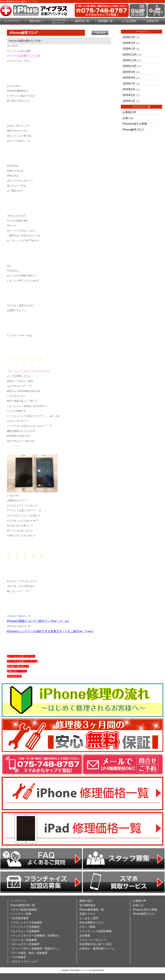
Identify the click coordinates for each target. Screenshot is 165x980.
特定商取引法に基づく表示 (96, 944)
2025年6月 (129, 89)
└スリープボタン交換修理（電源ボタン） (36, 949)
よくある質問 (129, 21)
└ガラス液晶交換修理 (24, 910)
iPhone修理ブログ (133, 130)
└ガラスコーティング (24, 962)
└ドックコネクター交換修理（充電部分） (36, 936)
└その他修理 (18, 957)
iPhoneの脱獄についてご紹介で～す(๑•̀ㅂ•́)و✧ (38, 621)
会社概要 (85, 936)
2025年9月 (129, 72)
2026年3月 (129, 37)
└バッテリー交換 (21, 914)
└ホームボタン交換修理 (25, 944)
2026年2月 (129, 43)
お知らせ (128, 118)
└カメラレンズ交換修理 (25, 931)
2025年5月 (129, 95)
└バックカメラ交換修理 (25, 927)
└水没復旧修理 (20, 918)
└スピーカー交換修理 (24, 940)
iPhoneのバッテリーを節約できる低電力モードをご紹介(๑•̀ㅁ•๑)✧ (50, 631)
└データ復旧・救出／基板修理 (29, 953)
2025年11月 (130, 60)
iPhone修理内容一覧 (23, 905)
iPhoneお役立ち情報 (135, 124)
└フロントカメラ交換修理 (26, 923)
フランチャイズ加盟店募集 (96, 931)
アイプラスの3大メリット (58, 21)
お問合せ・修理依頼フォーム (97, 949)
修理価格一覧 (105, 21)
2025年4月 (129, 101)
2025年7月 (129, 84)
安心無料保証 (87, 905)
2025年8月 (129, 78)
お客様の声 (152, 21)
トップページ (12, 21)
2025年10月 (130, 66)
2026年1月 (129, 49)
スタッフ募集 (87, 927)
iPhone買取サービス (92, 923)
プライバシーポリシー (93, 940)
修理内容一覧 (82, 21)
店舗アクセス (87, 914)
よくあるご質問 (89, 918)
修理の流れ (35, 21)
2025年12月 (130, 55)
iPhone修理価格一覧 (92, 910)
